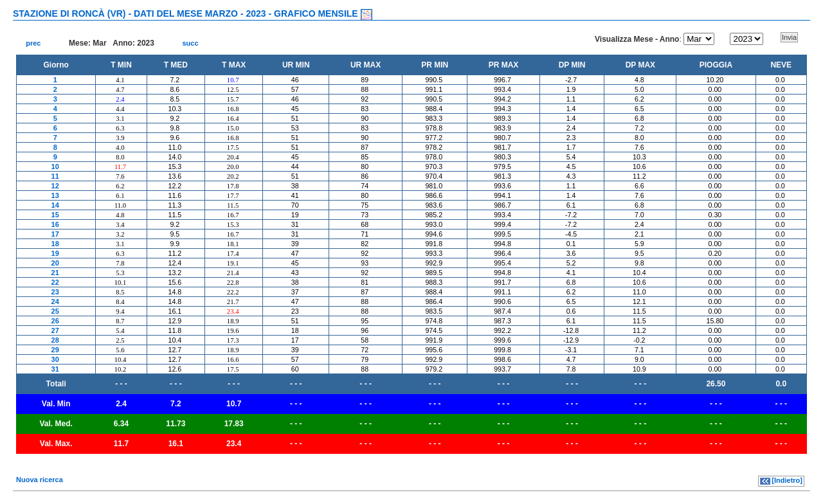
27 (55, 330)
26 (55, 321)
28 (55, 340)
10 (55, 166)
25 (55, 311)
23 (55, 292)
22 (55, 282)
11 (55, 176)
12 (55, 186)
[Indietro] (787, 480)
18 (55, 244)
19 (55, 253)
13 (55, 195)
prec (33, 43)
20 (55, 263)
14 (55, 205)
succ (190, 43)
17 (55, 234)
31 (55, 369)
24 (55, 301)
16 (55, 224)
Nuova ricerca (40, 480)
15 (55, 215)
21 (55, 273)
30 (55, 359)
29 (55, 350)
